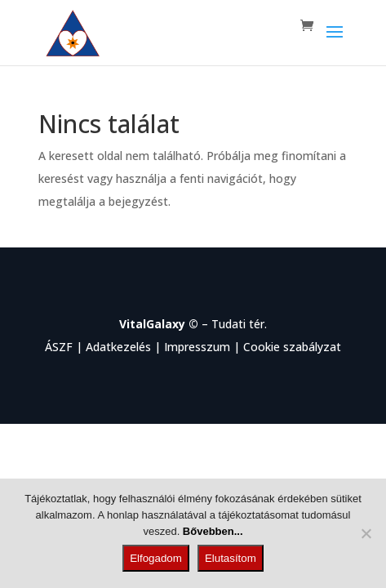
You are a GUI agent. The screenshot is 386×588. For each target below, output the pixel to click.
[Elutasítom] (366, 533)
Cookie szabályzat (292, 347)
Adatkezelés (118, 347)
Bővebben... (213, 531)
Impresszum (197, 347)
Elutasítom (231, 558)
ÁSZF (59, 347)
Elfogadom (156, 558)
